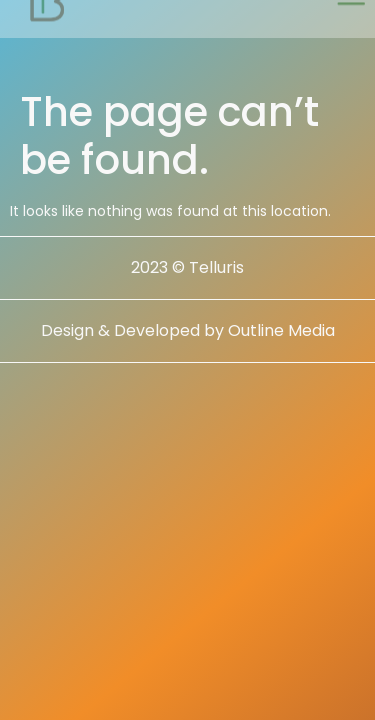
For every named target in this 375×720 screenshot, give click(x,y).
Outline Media (281, 330)
